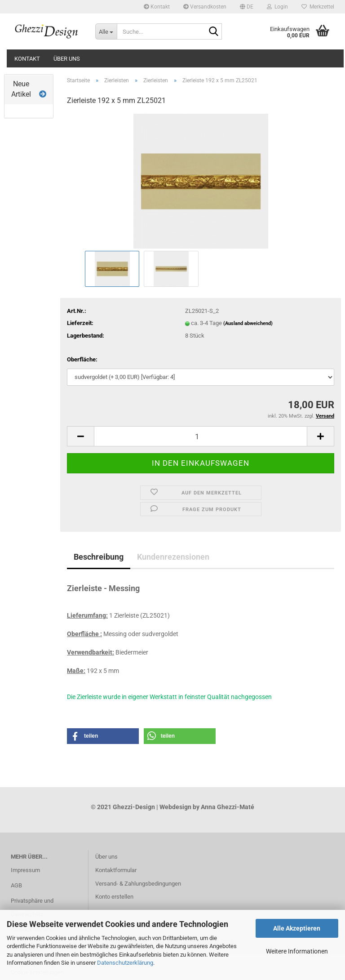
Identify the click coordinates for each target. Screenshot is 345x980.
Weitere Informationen (297, 951)
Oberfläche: (82, 359)
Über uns (67, 59)
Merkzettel (318, 7)
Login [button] (277, 7)
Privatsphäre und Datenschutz (32, 907)
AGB (16, 885)
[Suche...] (106, 31)
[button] (247, 7)
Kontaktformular (116, 870)
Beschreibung (99, 557)
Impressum (25, 870)
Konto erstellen (114, 897)
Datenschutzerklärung (125, 963)
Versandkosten (205, 7)
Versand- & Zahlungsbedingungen (138, 884)
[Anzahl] (201, 436)
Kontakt (157, 7)
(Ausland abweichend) (248, 323)
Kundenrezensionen (173, 557)
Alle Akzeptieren (297, 928)
